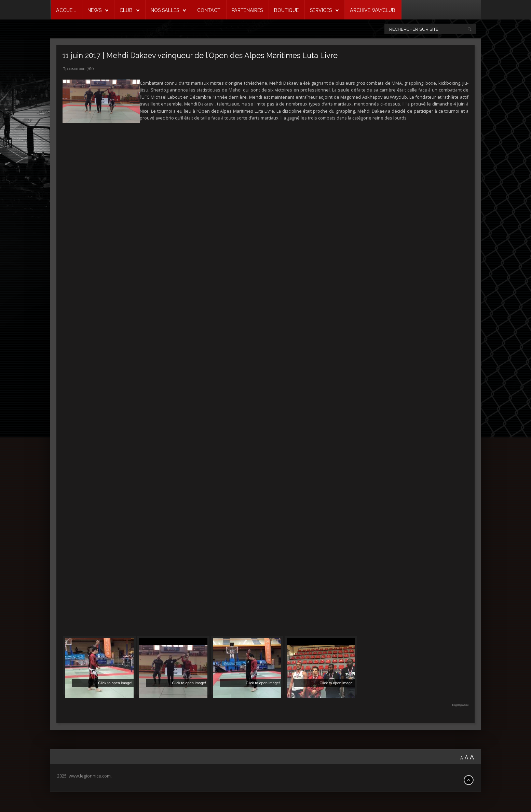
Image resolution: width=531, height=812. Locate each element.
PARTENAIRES (247, 10)
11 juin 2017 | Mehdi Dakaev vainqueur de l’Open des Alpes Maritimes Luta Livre (200, 55)
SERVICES (321, 10)
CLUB (126, 10)
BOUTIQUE (286, 10)
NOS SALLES (165, 10)
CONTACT (209, 10)
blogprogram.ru (460, 705)
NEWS (94, 10)
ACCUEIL (66, 10)
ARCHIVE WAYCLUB (373, 10)
